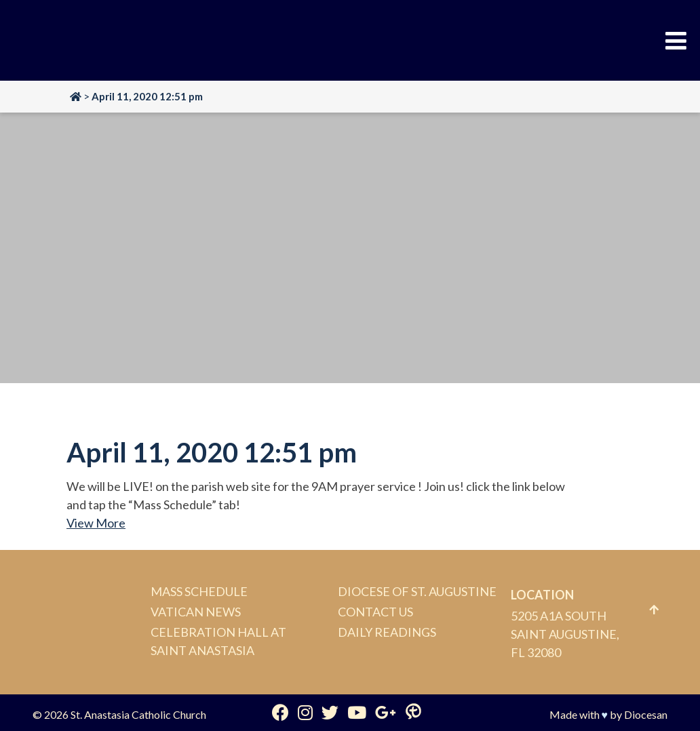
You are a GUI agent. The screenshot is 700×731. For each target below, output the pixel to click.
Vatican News (196, 612)
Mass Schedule (199, 591)
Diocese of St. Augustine (417, 591)
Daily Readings (387, 632)
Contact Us (375, 612)
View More (96, 523)
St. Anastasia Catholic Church (138, 714)
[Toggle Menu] (676, 41)
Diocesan (646, 714)
